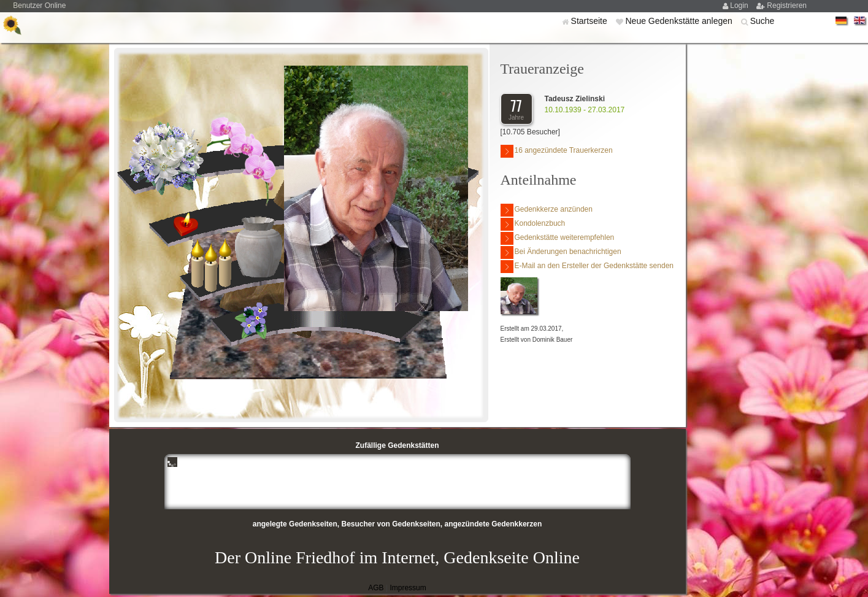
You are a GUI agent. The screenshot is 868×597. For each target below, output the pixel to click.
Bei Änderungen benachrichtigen (561, 252)
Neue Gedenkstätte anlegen (680, 21)
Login (740, 6)
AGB (376, 588)
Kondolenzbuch (533, 224)
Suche (762, 21)
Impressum (408, 588)
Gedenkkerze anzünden (547, 210)
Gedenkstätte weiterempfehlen (558, 238)
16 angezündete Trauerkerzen (557, 151)
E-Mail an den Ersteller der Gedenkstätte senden (587, 267)
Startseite (590, 21)
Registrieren (787, 6)
